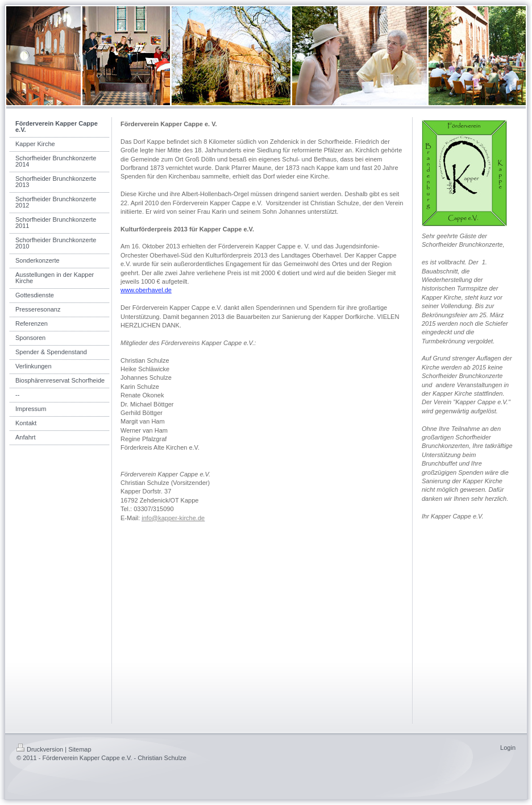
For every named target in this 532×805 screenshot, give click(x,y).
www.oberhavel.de (146, 290)
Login (508, 748)
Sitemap (80, 749)
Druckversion (40, 749)
